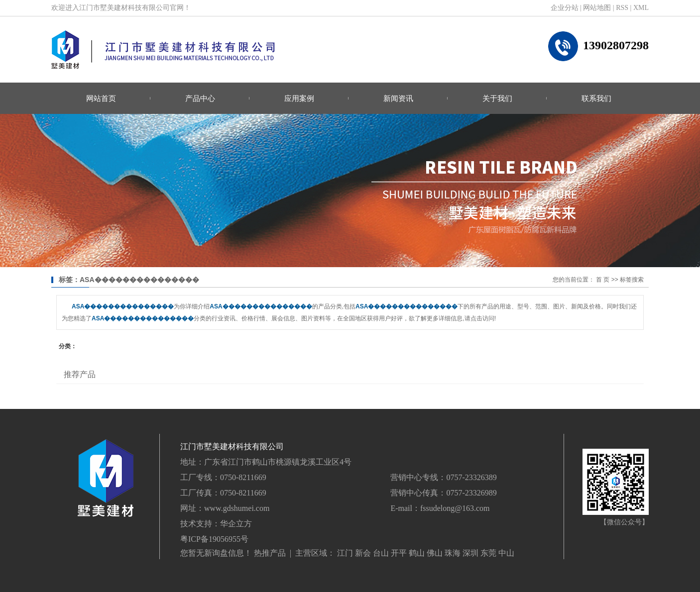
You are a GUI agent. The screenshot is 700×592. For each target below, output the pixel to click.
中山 (506, 553)
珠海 (453, 553)
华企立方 (236, 524)
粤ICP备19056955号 (214, 539)
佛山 (435, 553)
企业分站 (565, 8)
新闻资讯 (398, 98)
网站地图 (597, 8)
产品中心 (200, 98)
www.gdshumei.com (237, 508)
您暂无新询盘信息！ (216, 553)
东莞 (488, 553)
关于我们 (497, 98)
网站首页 (101, 98)
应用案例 (299, 98)
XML (641, 8)
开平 (399, 553)
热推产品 (270, 553)
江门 (345, 553)
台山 (381, 553)
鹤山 (417, 553)
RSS (622, 8)
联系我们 (596, 98)
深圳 (470, 553)
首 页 (603, 280)
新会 (363, 553)
